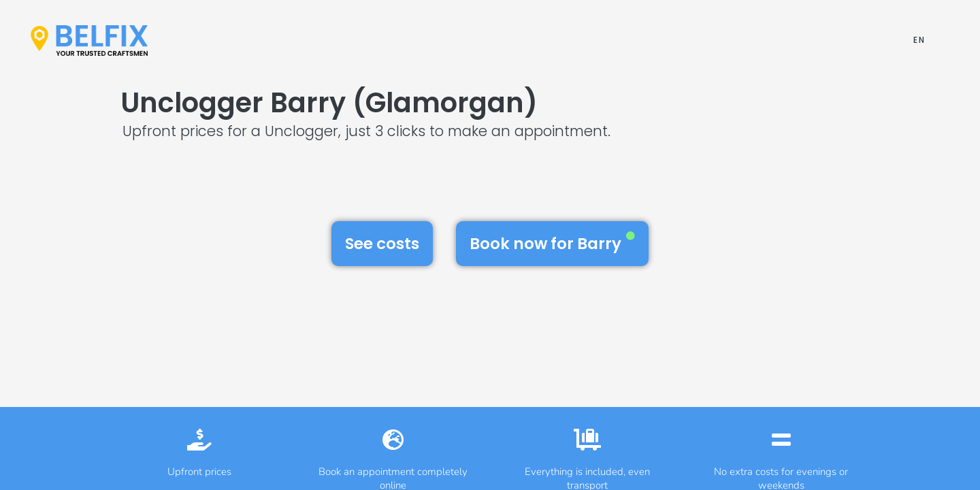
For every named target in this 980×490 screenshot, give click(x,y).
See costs (382, 244)
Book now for (552, 243)
